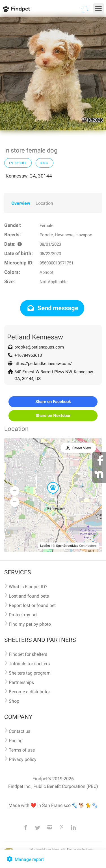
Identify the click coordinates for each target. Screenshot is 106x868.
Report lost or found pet (32, 605)
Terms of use (22, 750)
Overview (21, 203)
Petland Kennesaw (35, 337)
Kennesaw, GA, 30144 (29, 176)
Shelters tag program (30, 673)
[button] (49, 482)
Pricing (16, 741)
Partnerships (21, 682)
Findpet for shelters (28, 654)
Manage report (25, 859)
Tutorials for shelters (29, 664)
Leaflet (45, 546)
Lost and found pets (29, 596)
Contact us (20, 731)
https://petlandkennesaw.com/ (43, 364)
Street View (82, 448)
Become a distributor (29, 692)
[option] (53, 74)
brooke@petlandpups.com (39, 347)
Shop (14, 701)
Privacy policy (23, 759)
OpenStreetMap (67, 546)
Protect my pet (23, 615)
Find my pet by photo (30, 624)
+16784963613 (28, 355)
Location (44, 203)
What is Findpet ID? (28, 587)
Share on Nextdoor (53, 416)
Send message (52, 308)
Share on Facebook (53, 402)
